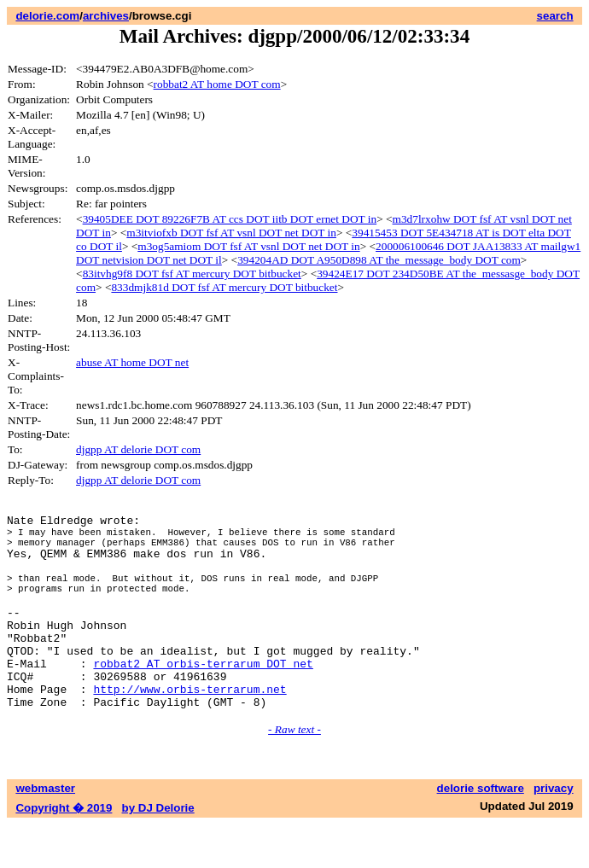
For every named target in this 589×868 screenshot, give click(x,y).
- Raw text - (294, 773)
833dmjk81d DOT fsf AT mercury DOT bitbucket (224, 287)
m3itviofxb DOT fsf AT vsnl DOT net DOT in (231, 233)
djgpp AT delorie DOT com (138, 449)
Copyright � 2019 (64, 851)
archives (106, 16)
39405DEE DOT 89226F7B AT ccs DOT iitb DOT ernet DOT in (230, 219)
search (555, 16)
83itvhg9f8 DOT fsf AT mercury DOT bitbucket (192, 274)
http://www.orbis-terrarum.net (190, 730)
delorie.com (47, 16)
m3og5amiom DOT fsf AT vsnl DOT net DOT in (248, 246)
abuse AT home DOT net (132, 362)
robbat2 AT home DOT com (217, 84)
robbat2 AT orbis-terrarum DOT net (203, 699)
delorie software (481, 832)
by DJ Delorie (158, 851)
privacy (554, 832)
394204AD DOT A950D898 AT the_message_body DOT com (379, 260)
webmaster (45, 832)
